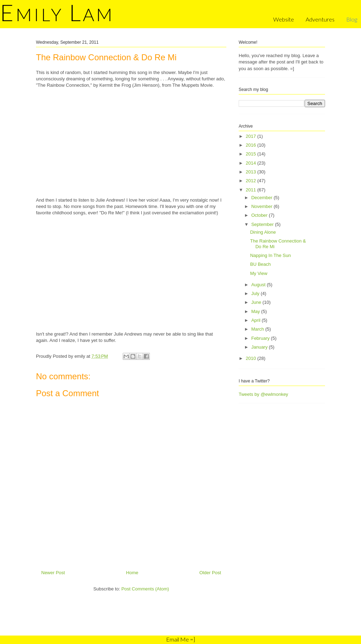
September (263, 224)
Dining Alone (263, 232)
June (257, 302)
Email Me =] (180, 639)
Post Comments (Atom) (145, 589)
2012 (252, 181)
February (261, 338)
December (263, 198)
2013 (252, 172)
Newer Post (53, 573)
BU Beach (260, 264)
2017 (252, 136)
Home (132, 573)
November (263, 206)
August (259, 285)
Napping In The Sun (270, 255)
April (257, 320)
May (256, 311)
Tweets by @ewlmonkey (263, 394)
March (258, 329)
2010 (252, 358)
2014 (252, 163)
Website (284, 19)
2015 (252, 154)
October (260, 215)
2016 (252, 145)
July (256, 293)
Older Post (210, 573)
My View (259, 273)
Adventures (320, 19)
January (260, 347)
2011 (252, 190)
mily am (57, 14)
